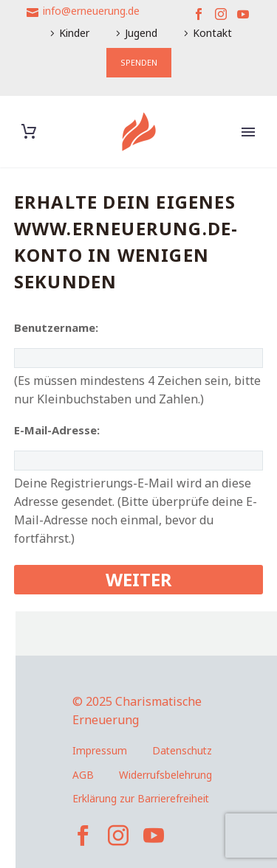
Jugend (141, 33)
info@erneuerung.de (91, 11)
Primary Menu (248, 132)
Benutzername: (56, 327)
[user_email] (139, 461)
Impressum (100, 750)
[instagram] (118, 836)
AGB (83, 775)
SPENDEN (139, 62)
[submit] (139, 580)
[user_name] (139, 358)
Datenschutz (182, 750)
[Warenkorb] (29, 132)
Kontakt (212, 33)
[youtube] (154, 836)
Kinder (74, 33)
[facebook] (83, 836)
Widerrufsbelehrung (165, 775)
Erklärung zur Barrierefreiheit (141, 798)
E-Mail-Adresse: (57, 430)
